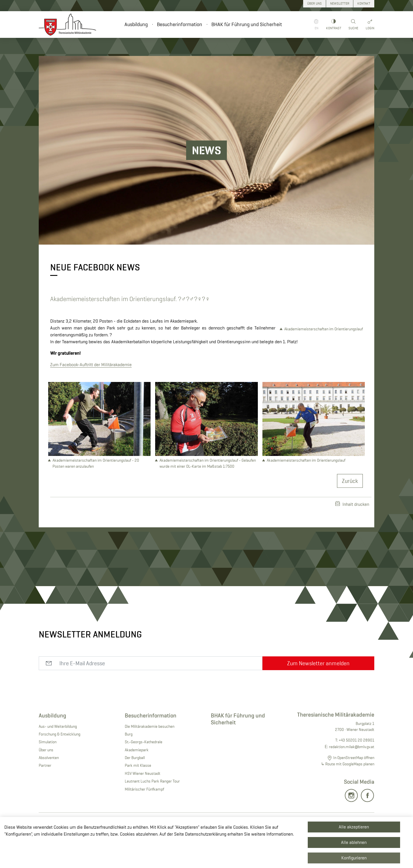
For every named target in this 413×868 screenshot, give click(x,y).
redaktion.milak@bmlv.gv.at (352, 775)
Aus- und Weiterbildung (58, 755)
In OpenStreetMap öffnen (354, 786)
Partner (45, 794)
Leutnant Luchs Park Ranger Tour (152, 810)
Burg (129, 763)
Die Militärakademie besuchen (150, 755)
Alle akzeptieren (354, 827)
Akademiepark (137, 779)
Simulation (48, 771)
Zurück (350, 510)
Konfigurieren (354, 858)
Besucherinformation (180, 24)
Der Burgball (135, 786)
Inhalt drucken (352, 533)
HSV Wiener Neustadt (143, 802)
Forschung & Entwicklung (60, 763)
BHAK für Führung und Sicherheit (247, 24)
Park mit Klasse (138, 794)
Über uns (46, 779)
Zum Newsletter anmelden (318, 692)
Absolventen (49, 786)
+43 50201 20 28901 (356, 769)
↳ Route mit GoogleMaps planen (348, 793)
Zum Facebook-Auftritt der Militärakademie (91, 371)
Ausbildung (136, 24)
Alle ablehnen (354, 842)
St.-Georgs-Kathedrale (144, 771)
